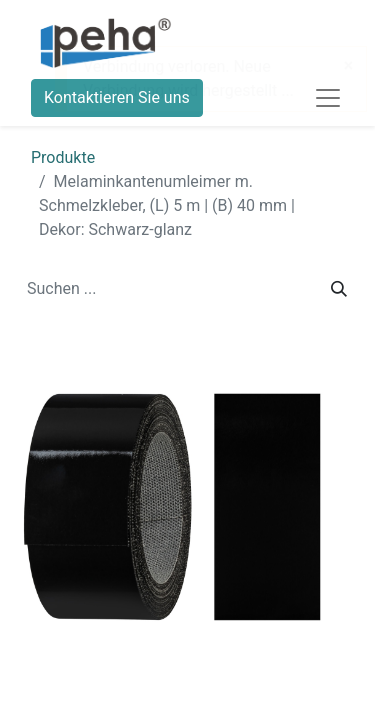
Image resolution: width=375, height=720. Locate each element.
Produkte (63, 157)
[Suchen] (339, 289)
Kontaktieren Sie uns (117, 97)
